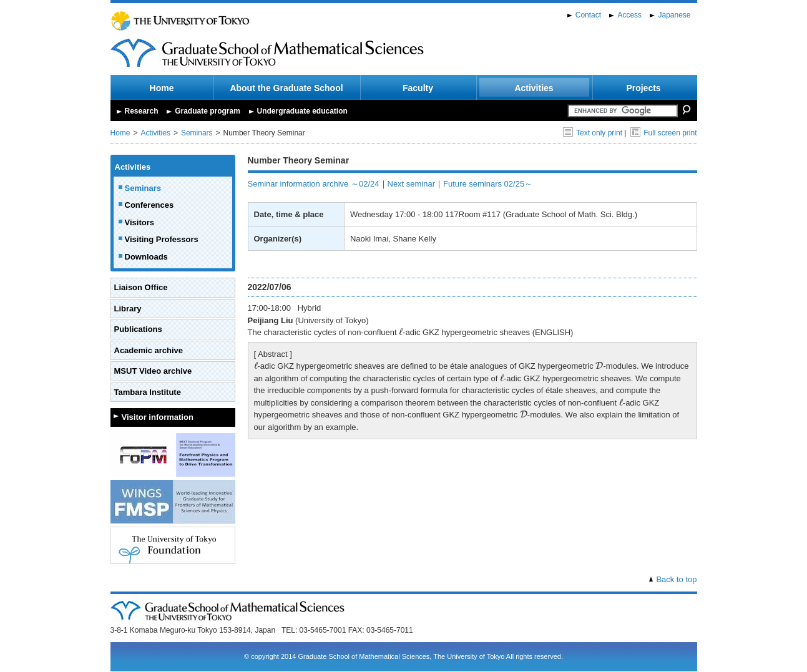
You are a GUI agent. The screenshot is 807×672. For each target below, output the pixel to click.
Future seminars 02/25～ (488, 184)
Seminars (197, 133)
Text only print (593, 133)
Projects (643, 88)
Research (142, 111)
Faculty (418, 88)
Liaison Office (141, 287)
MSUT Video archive (153, 371)
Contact (588, 15)
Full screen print (663, 133)
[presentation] (401, 332)
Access (629, 15)
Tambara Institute (148, 392)
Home (162, 88)
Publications (138, 329)
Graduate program (208, 111)
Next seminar (412, 184)
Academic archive (149, 350)
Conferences (149, 205)
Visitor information (158, 417)
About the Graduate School (286, 88)
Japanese (674, 15)
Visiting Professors (162, 239)
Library (128, 309)
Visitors (139, 222)
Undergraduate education (302, 111)
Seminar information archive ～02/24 (314, 184)
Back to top (676, 579)
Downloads (146, 257)
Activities (534, 88)
